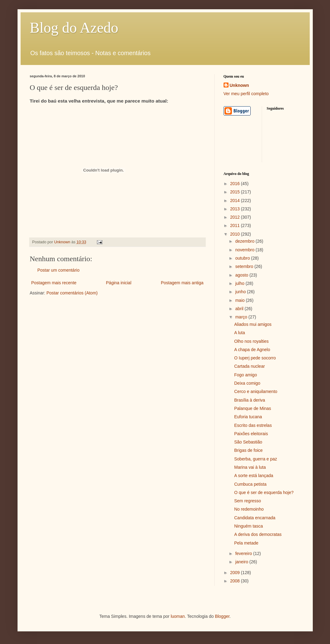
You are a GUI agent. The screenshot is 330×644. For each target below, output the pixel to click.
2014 (235, 200)
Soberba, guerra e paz (255, 459)
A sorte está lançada (254, 476)
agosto (242, 275)
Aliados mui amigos (253, 324)
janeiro (242, 562)
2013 (235, 209)
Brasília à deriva (249, 400)
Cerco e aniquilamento (256, 391)
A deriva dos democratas (258, 534)
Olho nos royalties (251, 341)
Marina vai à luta (250, 467)
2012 (235, 217)
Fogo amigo (245, 375)
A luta (239, 333)
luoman (178, 616)
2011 (235, 225)
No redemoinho (249, 509)
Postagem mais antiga (182, 283)
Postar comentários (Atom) (72, 293)
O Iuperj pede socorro (255, 358)
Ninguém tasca (248, 526)
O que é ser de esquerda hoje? (264, 492)
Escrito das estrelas (253, 425)
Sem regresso (247, 501)
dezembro (245, 241)
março (242, 317)
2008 (235, 581)
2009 (235, 573)
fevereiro (244, 553)
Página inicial (119, 283)
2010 (235, 234)
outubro (243, 258)
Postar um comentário (59, 270)
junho (241, 292)
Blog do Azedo (74, 28)
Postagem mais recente (54, 283)
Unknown (239, 85)
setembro (245, 266)
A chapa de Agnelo (252, 350)
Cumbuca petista (250, 484)
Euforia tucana (248, 417)
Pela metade (246, 543)
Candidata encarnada (255, 518)
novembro (245, 250)
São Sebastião (248, 442)
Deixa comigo (247, 383)
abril (240, 309)
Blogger (222, 616)
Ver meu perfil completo (246, 94)
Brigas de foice (248, 450)
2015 (235, 192)
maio (241, 300)
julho (240, 283)
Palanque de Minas (252, 408)
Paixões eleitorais (251, 434)
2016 (235, 184)
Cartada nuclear (249, 366)
